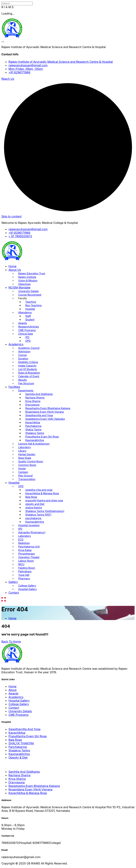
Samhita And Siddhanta (39, 394)
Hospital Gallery (28, 589)
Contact (14, 593)
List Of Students (28, 369)
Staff (28, 316)
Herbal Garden (27, 454)
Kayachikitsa (33, 422)
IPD (27, 337)
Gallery (13, 582)
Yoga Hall (24, 575)
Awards (23, 323)
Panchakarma (33, 426)
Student (30, 320)
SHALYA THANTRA (21, 743)
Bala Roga (31, 497)
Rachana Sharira (35, 398)
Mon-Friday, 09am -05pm (26, 69)
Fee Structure (26, 383)
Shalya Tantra (33, 429)
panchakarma (33, 518)
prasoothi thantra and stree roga (44, 500)
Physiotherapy (27, 554)
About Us (15, 270)
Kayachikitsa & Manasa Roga (42, 493)
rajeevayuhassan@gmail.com (28, 65)
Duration (23, 359)
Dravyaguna (32, 405)
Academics (16, 344)
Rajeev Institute (27, 277)
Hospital (30, 309)
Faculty (22, 298)
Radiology (24, 543)
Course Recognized (30, 295)
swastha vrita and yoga (39, 490)
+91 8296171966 (19, 72)
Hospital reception (29, 525)
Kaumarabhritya (35, 440)
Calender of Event (29, 376)
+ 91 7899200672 (20, 236)
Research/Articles (29, 327)
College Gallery (27, 586)
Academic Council (29, 348)
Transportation (27, 479)
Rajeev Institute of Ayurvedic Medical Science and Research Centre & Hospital (61, 62)
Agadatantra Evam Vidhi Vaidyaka (45, 419)
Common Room (27, 465)
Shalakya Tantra (35, 433)
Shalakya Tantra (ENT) (38, 515)
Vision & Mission (28, 280)
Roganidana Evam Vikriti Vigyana (45, 412)
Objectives (24, 284)
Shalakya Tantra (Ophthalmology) (45, 511)
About (12, 690)
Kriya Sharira (33, 401)
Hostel (22, 468)
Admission (24, 351)
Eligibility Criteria (28, 362)
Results (22, 380)
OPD (28, 341)
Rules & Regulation (29, 373)
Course (22, 355)
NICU (21, 564)
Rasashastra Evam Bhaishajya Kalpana (48, 408)
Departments (26, 390)
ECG (21, 539)
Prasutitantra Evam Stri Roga (42, 437)
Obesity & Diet (18, 758)
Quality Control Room (31, 461)
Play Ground (25, 476)
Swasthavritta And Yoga (24, 729)
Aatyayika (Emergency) (32, 532)
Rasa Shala (25, 458)
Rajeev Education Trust (32, 273)
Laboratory (25, 447)
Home (12, 266)
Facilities (14, 387)
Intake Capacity (27, 366)
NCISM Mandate (19, 288)
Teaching (31, 302)
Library (22, 451)
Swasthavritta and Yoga (39, 415)
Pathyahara (25, 571)
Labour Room (26, 561)
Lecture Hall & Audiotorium (34, 444)
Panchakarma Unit (29, 547)
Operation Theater (29, 557)
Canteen (23, 472)
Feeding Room (27, 568)
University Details (29, 291)
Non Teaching (33, 305)
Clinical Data (25, 334)
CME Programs (27, 330)
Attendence (25, 312)
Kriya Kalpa (25, 550)
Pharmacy (24, 578)
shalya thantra (34, 508)
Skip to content (12, 216)
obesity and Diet (35, 504)
